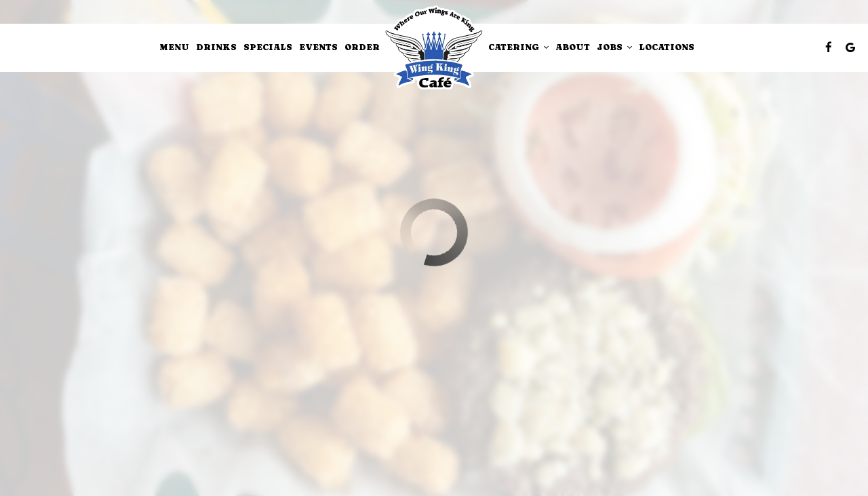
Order (362, 47)
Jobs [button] (614, 47)
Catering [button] (518, 47)
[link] (434, 48)
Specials (268, 47)
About (573, 47)
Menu (175, 47)
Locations (667, 47)
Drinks (216, 47)
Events (318, 47)
